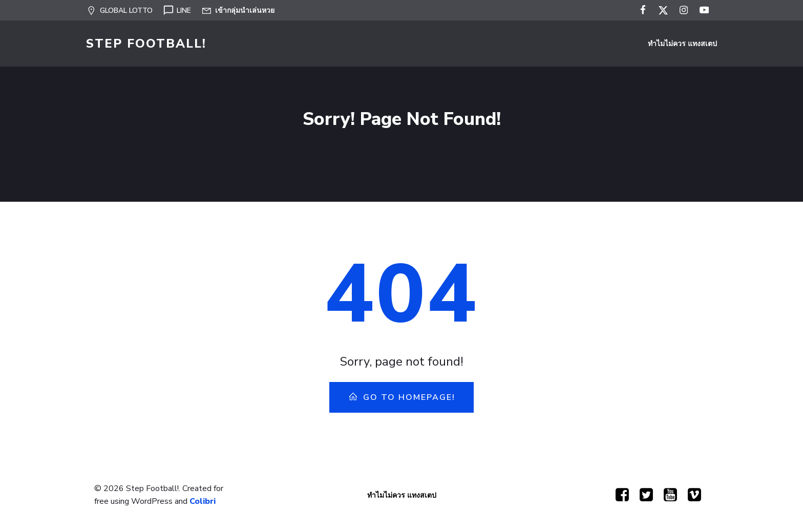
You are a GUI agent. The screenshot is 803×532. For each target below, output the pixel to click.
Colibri (203, 501)
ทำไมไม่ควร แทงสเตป (682, 44)
